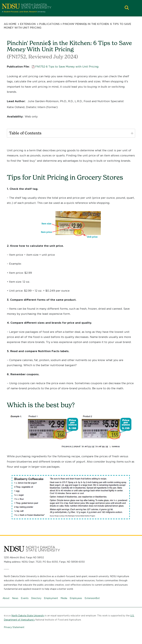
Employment (51, 598)
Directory (36, 598)
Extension (28, 24)
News (15, 598)
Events (25, 598)
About (6, 598)
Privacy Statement (14, 627)
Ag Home (10, 24)
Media (64, 598)
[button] (127, 8)
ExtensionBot (92, 598)
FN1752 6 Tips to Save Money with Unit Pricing (67, 67)
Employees (76, 598)
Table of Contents (71, 133)
